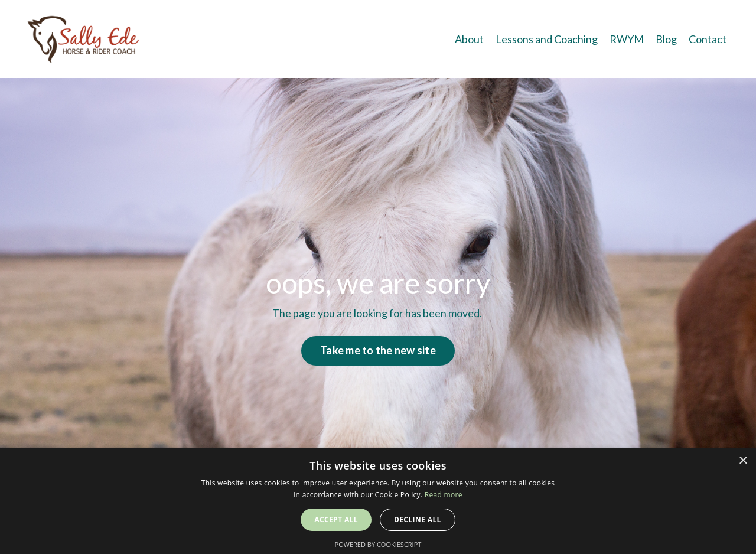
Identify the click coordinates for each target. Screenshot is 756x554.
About (469, 39)
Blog (666, 39)
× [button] (743, 461)
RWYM (627, 39)
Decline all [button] (418, 519)
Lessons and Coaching (547, 39)
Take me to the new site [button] (378, 350)
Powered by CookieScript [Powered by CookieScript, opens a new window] (378, 544)
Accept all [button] (336, 519)
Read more (444, 495)
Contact (708, 39)
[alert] (378, 501)
